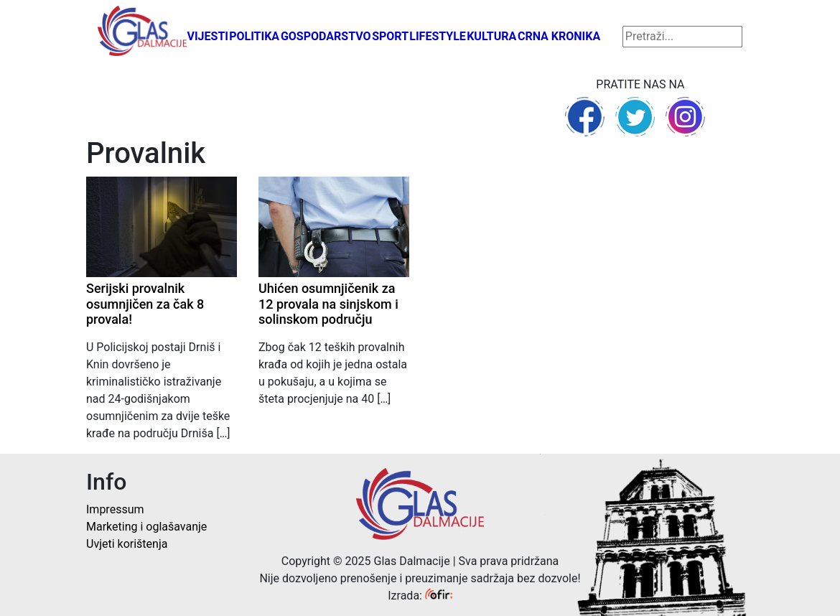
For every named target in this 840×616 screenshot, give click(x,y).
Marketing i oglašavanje (146, 527)
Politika (254, 36)
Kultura (491, 36)
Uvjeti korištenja (127, 544)
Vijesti (207, 36)
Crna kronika (559, 36)
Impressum (115, 509)
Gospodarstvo (326, 36)
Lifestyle (438, 36)
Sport (390, 36)
